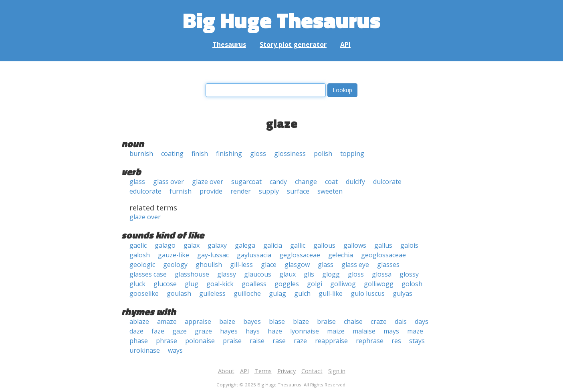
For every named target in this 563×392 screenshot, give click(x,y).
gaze (180, 331)
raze (300, 341)
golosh (412, 284)
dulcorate (387, 182)
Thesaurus (229, 44)
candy (278, 182)
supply (269, 191)
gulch (302, 293)
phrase (166, 341)
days (422, 321)
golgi (315, 284)
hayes (229, 331)
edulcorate (145, 191)
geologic (142, 265)
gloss (258, 154)
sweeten (330, 191)
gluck (137, 284)
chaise (353, 321)
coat (331, 182)
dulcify (355, 182)
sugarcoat (246, 182)
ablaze (139, 321)
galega (245, 245)
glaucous (258, 274)
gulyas (403, 293)
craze (379, 321)
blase (277, 321)
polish (323, 154)
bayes (252, 321)
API (345, 44)
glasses (388, 265)
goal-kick (220, 284)
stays (417, 341)
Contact (312, 371)
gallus (383, 245)
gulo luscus (368, 293)
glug (192, 284)
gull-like (331, 293)
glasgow (297, 265)
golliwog (343, 284)
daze (136, 331)
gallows (355, 245)
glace (269, 265)
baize (227, 321)
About (226, 371)
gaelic (138, 245)
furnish (181, 191)
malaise (364, 331)
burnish (141, 154)
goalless (254, 284)
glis (309, 274)
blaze (301, 321)
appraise (198, 321)
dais (401, 321)
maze (415, 331)
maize (336, 331)
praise (232, 341)
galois (409, 245)
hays (253, 331)
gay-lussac (213, 255)
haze (275, 331)
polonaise (200, 341)
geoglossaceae (383, 255)
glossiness (290, 154)
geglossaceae (300, 255)
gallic (298, 245)
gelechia (341, 255)
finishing (229, 154)
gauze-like (174, 255)
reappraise (331, 341)
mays (391, 331)
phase (139, 341)
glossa (382, 274)
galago (165, 245)
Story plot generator (293, 44)
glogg (331, 274)
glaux (288, 274)
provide (211, 191)
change (306, 182)
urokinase (145, 350)
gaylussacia (254, 255)
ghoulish (209, 265)
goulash (179, 293)
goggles (287, 284)
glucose (165, 284)
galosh (140, 255)
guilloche (247, 293)
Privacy (287, 371)
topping (352, 154)
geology (175, 265)
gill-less (241, 265)
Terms (263, 371)
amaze (167, 321)
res (396, 341)
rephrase (370, 341)
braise (326, 321)
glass (137, 182)
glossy (409, 274)
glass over (168, 182)
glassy (227, 274)
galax (192, 245)
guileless (212, 293)
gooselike (144, 293)
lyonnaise (305, 331)
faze (158, 331)
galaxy (217, 245)
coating (172, 154)
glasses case (148, 274)
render (241, 191)
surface (298, 191)
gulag (277, 293)
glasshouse (192, 274)
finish (200, 154)
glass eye (355, 265)
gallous (324, 245)
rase (279, 341)
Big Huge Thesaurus (281, 20)
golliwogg (379, 284)
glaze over (208, 182)
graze (203, 331)
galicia (273, 245)
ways (175, 350)
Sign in (337, 371)
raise (257, 341)
